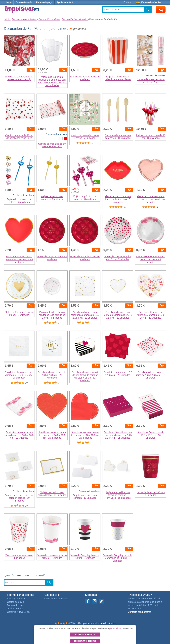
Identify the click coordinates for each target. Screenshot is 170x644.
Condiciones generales (56, 599)
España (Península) (149, 2)
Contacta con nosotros (139, 612)
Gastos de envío (24, 2)
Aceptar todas (85, 635)
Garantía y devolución (18, 612)
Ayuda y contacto (65, 2)
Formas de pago (44, 2)
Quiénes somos (15, 609)
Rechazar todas (85, 641)
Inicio (9, 2)
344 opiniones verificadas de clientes (97, 623)
